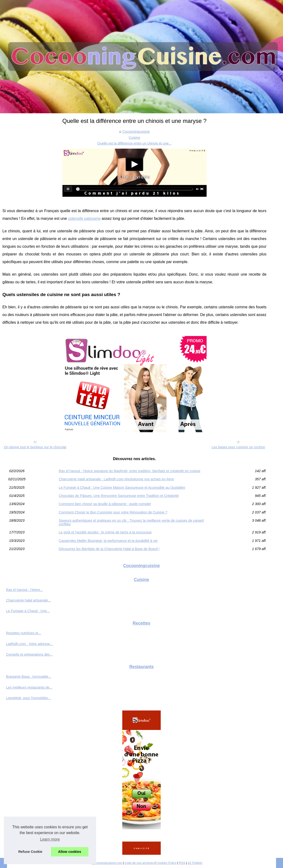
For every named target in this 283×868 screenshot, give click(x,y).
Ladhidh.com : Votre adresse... (29, 644)
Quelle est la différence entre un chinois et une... (134, 143)
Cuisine (135, 138)
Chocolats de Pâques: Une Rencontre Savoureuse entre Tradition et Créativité (119, 496)
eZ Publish (195, 863)
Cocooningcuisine (136, 132)
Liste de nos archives (139, 863)
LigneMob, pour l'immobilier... (28, 698)
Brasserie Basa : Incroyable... (29, 677)
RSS (182, 863)
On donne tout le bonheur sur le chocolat (35, 447)
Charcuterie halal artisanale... (28, 600)
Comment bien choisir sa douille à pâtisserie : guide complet (105, 504)
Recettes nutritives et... (24, 633)
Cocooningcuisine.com (107, 863)
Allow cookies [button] (70, 852)
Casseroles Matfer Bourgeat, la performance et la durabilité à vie (108, 541)
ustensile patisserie (84, 219)
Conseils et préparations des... (29, 654)
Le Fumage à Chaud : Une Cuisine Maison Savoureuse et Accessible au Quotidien (122, 488)
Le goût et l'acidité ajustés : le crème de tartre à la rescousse (105, 532)
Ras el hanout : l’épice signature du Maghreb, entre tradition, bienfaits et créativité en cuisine (130, 471)
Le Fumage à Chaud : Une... (28, 611)
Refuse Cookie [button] (30, 852)
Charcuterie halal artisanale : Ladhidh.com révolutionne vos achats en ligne (116, 479)
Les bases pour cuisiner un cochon (238, 447)
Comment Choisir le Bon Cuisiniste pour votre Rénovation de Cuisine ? (113, 512)
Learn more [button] (50, 839)
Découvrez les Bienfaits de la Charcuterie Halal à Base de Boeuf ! (109, 549)
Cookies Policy (166, 863)
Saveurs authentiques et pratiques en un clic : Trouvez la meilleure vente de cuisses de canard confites (131, 522)
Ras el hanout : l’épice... (25, 590)
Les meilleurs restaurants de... (29, 687)
